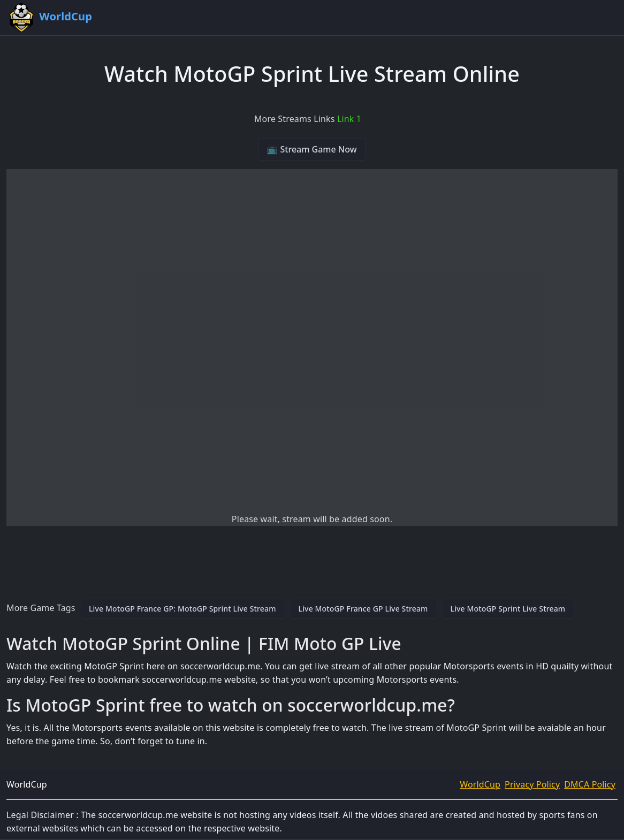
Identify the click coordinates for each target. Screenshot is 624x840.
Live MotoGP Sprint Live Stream (508, 609)
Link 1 (349, 119)
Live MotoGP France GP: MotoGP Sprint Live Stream (182, 609)
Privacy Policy (532, 784)
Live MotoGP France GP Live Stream (363, 609)
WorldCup (480, 784)
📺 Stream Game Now (312, 149)
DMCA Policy (590, 784)
